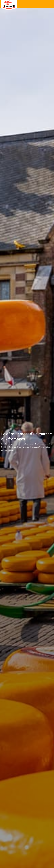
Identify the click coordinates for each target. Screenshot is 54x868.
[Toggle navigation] (51, 4)
